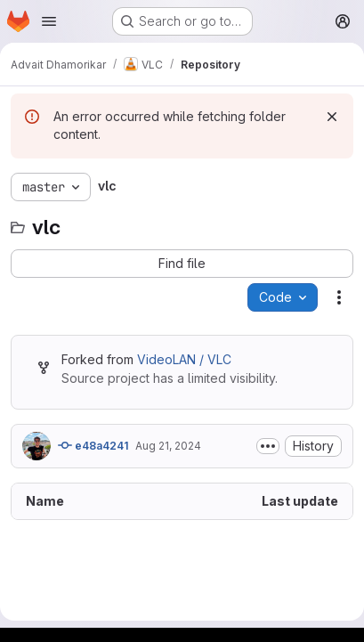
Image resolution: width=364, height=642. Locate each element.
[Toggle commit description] (268, 446)
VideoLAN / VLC (184, 359)
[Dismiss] (332, 117)
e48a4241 (93, 445)
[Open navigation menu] (49, 21)
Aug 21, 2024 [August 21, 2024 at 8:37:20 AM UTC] (168, 446)
